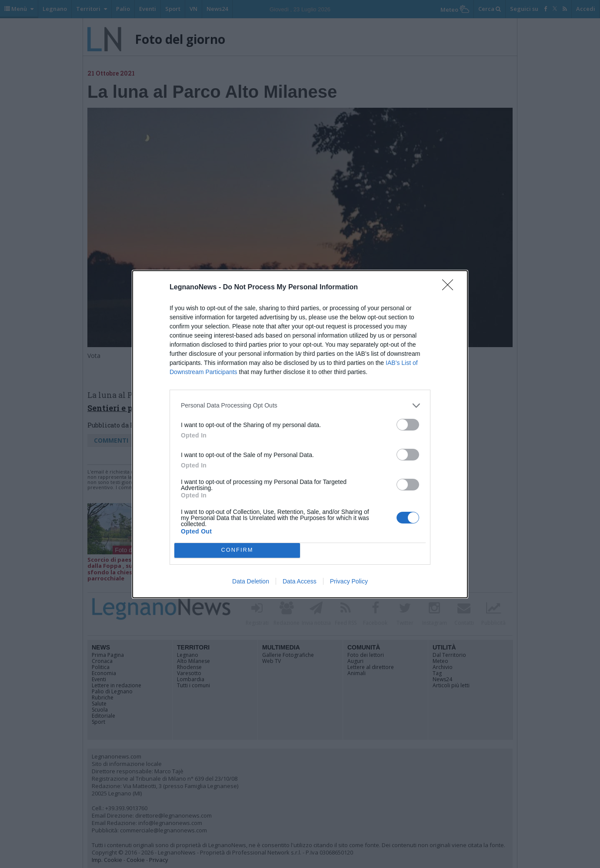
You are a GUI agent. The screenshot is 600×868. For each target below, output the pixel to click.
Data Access (300, 581)
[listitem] (300, 406)
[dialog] (300, 434)
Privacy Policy (349, 581)
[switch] (408, 425)
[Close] (450, 288)
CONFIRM (237, 550)
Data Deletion (251, 581)
